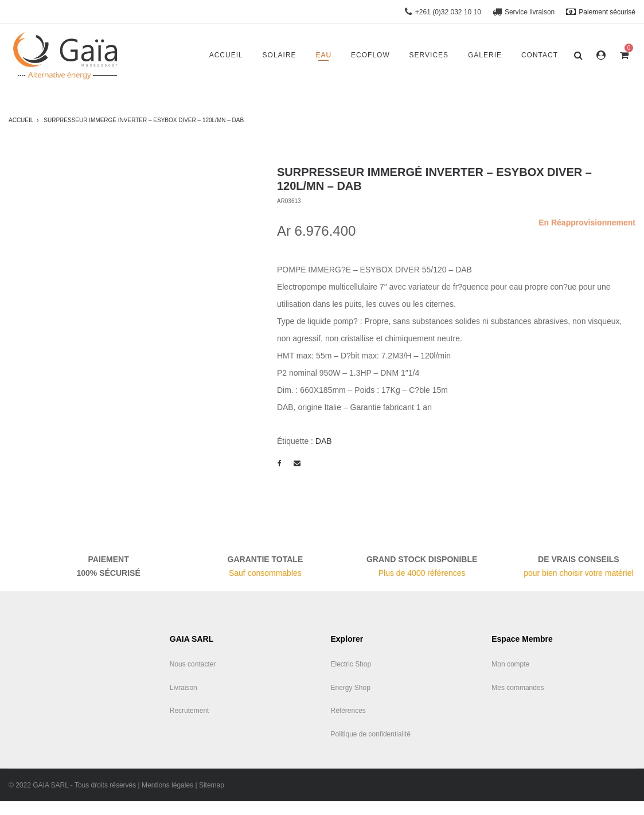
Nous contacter (193, 664)
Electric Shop (351, 664)
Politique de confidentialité (371, 734)
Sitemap (212, 785)
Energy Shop (351, 688)
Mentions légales (167, 785)
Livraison (184, 688)
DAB (324, 441)
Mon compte (510, 664)
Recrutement (190, 711)
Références (348, 711)
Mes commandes (518, 688)
